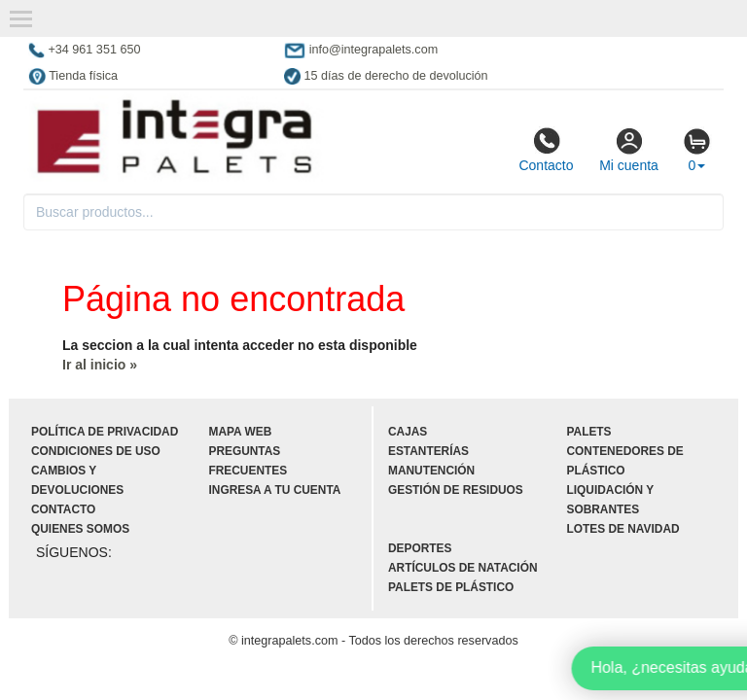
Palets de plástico (451, 587)
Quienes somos (80, 529)
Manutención (431, 471)
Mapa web (241, 432)
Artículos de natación (462, 568)
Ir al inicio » (100, 365)
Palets (589, 432)
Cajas (408, 432)
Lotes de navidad (623, 529)
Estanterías (428, 451)
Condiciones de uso (96, 451)
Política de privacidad (105, 432)
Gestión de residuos (456, 490)
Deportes (420, 548)
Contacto (546, 150)
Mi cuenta (629, 150)
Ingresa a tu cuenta (275, 490)
